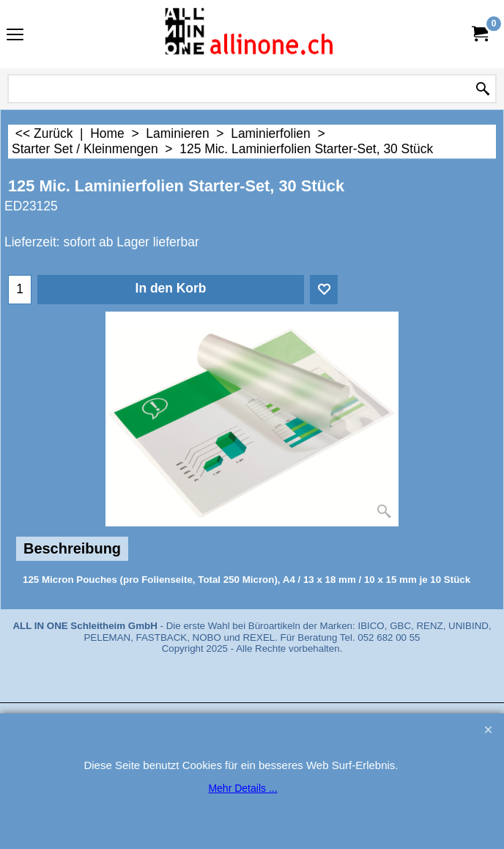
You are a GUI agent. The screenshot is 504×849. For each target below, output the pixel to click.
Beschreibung (72, 548)
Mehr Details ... (242, 788)
